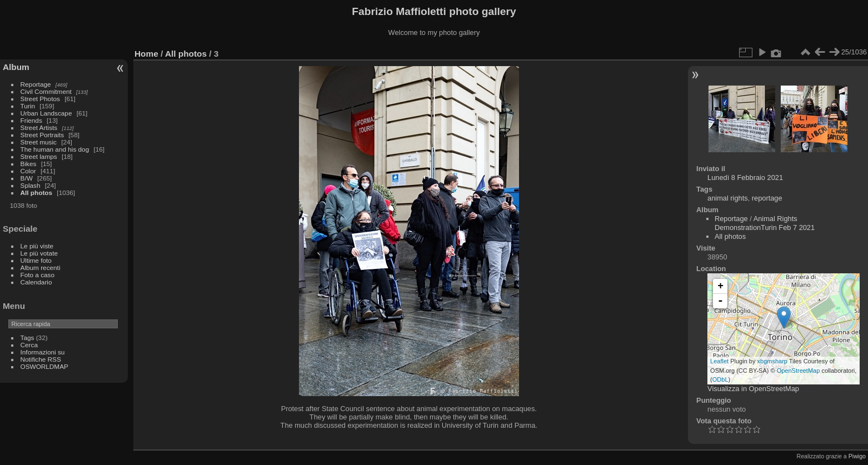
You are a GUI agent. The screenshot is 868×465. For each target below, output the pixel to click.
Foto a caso (38, 275)
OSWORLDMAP (44, 366)
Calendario (36, 282)
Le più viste (37, 246)
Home (146, 54)
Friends (31, 120)
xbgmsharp (772, 361)
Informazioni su (43, 352)
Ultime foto (36, 260)
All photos (37, 192)
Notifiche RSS (41, 359)
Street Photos (40, 99)
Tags (28, 337)
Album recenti (41, 267)
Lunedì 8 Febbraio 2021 (745, 177)
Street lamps (39, 156)
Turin (28, 106)
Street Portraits (42, 135)
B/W (27, 178)
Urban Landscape (46, 113)
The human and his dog (55, 149)
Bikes (29, 164)
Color (28, 171)
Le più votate (39, 253)
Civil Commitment (46, 91)
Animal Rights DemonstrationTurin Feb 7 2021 (765, 223)
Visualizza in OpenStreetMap (753, 389)
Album (16, 67)
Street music (39, 142)
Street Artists (39, 127)
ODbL (720, 379)
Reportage (36, 84)
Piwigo (857, 456)
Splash (31, 185)
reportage (767, 198)
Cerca (29, 345)
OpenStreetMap (799, 371)
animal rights (728, 198)
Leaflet (719, 361)
